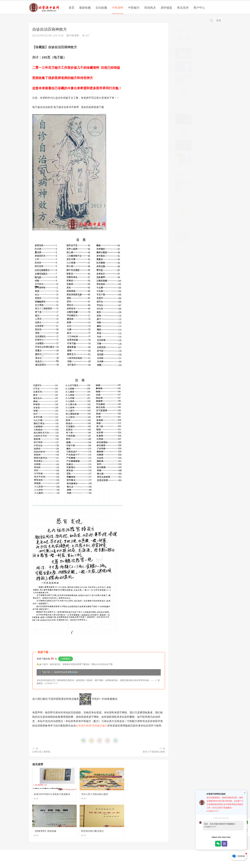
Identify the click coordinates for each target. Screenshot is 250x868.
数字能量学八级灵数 (203, 111)
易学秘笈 (167, 6)
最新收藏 (85, 6)
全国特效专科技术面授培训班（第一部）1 (205, 205)
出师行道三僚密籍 (41, 751)
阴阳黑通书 (199, 138)
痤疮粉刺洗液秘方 (202, 177)
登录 (219, 19)
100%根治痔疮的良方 (204, 230)
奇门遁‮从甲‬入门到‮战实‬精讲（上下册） (205, 100)
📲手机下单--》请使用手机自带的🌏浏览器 (59, 671)
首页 (71, 6)
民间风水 (150, 6)
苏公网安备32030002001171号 (141, 860)
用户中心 (199, 6)
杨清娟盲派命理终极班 (204, 72)
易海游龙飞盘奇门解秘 (204, 124)
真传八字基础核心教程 (154, 751)
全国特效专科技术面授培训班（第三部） (205, 218)
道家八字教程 (200, 85)
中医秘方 (134, 6)
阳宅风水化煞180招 (203, 59)
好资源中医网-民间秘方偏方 (92, 725)
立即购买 (66, 658)
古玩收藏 (101, 6)
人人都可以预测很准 (203, 151)
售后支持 (183, 6)
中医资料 (118, 6)
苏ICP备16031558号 (117, 860)
